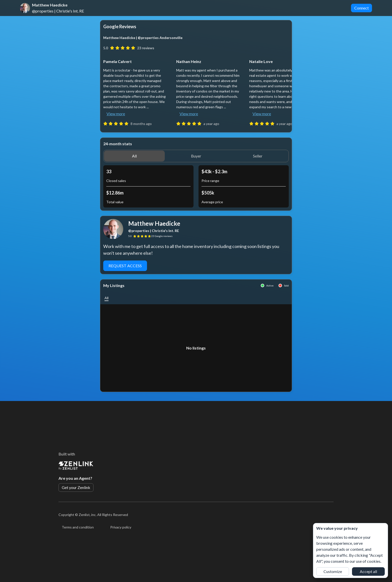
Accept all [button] (368, 571)
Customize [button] (333, 571)
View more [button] (116, 114)
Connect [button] (361, 8)
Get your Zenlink (76, 487)
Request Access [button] (125, 266)
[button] (134, 156)
